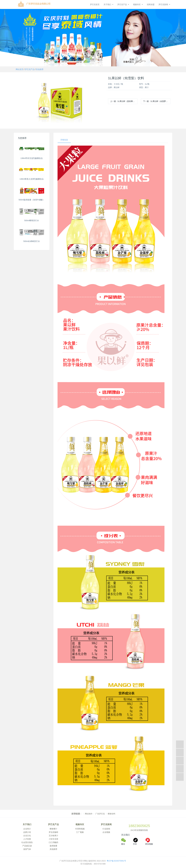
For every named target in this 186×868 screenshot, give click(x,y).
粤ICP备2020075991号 (117, 861)
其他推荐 (40, 69)
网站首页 (19, 69)
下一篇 (157, 101)
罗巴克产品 (30, 69)
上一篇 (124, 101)
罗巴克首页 (95, 4)
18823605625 (139, 826)
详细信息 (64, 140)
